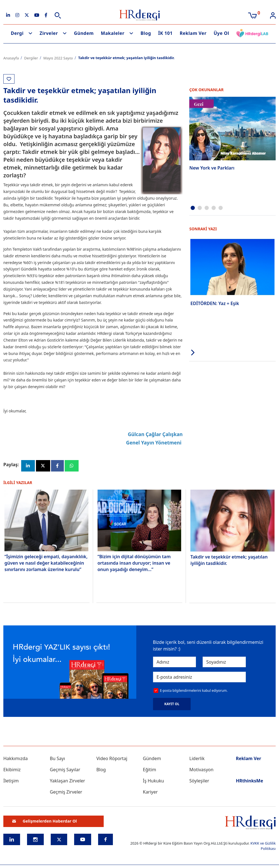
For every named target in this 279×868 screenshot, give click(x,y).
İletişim (11, 781)
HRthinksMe (249, 781)
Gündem (84, 33)
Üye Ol (221, 33)
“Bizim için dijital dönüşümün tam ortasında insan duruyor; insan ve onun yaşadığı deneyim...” (134, 564)
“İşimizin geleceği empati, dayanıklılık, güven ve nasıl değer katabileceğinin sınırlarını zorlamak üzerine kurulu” (46, 564)
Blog (146, 33)
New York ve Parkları (212, 168)
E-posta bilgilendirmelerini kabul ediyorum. (194, 691)
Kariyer (150, 792)
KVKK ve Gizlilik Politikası (263, 846)
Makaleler (113, 33)
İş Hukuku (153, 781)
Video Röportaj (112, 759)
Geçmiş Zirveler (66, 792)
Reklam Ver (193, 33)
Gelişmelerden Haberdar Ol (45, 822)
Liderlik (197, 759)
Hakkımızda (15, 759)
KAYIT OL (172, 704)
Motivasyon (201, 770)
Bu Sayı (58, 759)
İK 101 (165, 33)
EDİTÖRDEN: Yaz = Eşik (215, 303)
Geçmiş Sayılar (65, 770)
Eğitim (149, 770)
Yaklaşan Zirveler (67, 781)
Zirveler (49, 33)
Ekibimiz (12, 770)
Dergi (17, 33)
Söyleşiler (199, 781)
